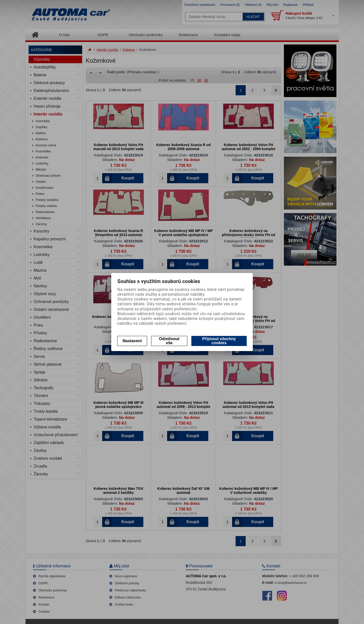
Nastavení (132, 341)
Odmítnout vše (169, 341)
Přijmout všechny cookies (219, 341)
